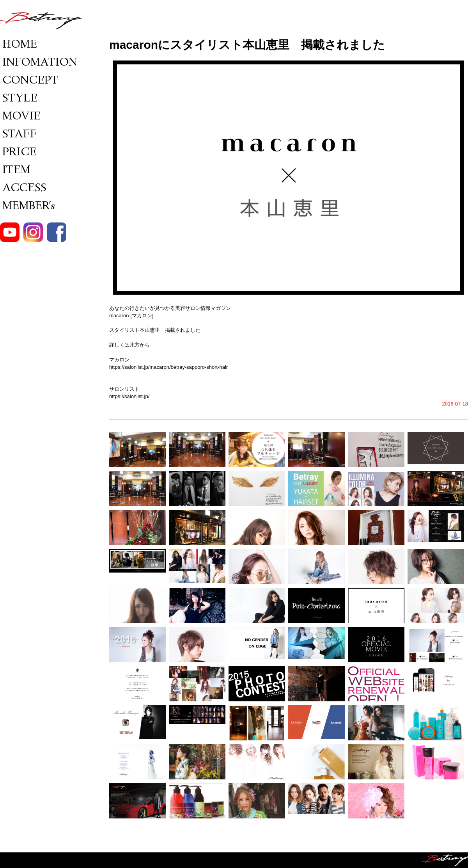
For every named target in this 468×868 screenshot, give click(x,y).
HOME (19, 45)
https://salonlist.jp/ (129, 396)
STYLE (19, 99)
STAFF (19, 135)
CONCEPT (29, 81)
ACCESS (23, 189)
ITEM (15, 171)
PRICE (18, 153)
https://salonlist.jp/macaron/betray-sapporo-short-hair (168, 367)
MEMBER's (27, 207)
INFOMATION (39, 63)
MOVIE (20, 117)
